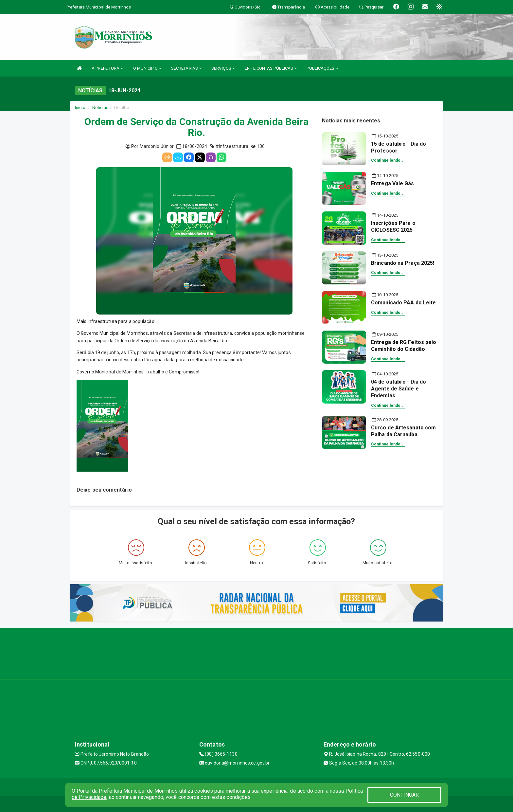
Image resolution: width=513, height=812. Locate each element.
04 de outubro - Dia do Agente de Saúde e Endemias (398, 389)
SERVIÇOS (223, 68)
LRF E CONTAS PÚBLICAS (271, 68)
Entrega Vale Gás (393, 183)
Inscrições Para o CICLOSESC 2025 (393, 226)
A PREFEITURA (107, 68)
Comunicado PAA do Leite (403, 303)
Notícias (100, 108)
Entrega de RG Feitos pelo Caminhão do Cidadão (404, 346)
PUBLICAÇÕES (322, 68)
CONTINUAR (404, 795)
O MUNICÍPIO (147, 68)
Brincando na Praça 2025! (403, 263)
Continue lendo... (388, 160)
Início (80, 108)
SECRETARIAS (186, 68)
